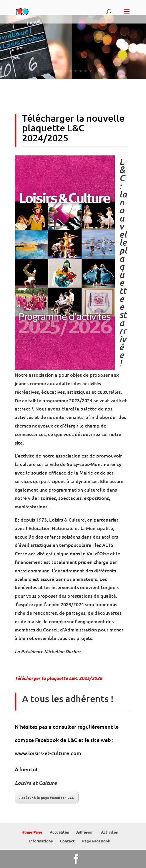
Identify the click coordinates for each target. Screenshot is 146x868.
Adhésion (85, 832)
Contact (67, 841)
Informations (41, 841)
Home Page (32, 832)
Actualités (59, 832)
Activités (109, 832)
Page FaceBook (96, 841)
